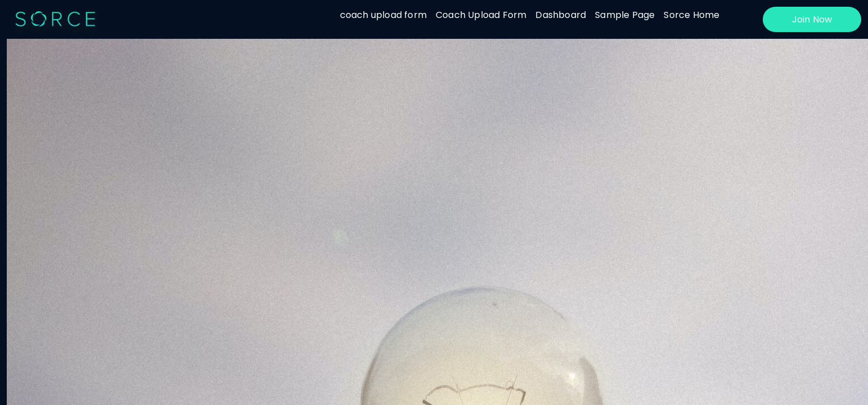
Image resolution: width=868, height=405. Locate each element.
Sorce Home (692, 15)
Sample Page (625, 15)
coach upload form (383, 15)
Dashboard (561, 15)
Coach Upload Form (481, 15)
